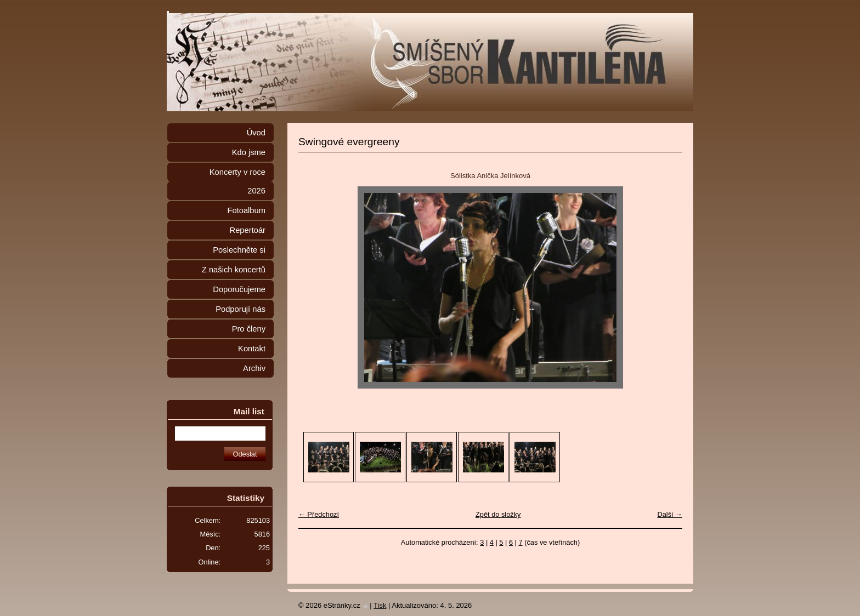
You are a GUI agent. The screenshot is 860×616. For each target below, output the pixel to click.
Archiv (254, 368)
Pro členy (249, 329)
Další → (670, 514)
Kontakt (252, 349)
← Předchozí (319, 514)
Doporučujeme (239, 289)
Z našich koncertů (234, 270)
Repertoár (248, 230)
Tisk (380, 605)
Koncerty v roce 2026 (237, 181)
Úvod (256, 133)
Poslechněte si (239, 250)
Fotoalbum (246, 210)
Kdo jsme (249, 152)
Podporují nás (241, 309)
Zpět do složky (498, 514)
